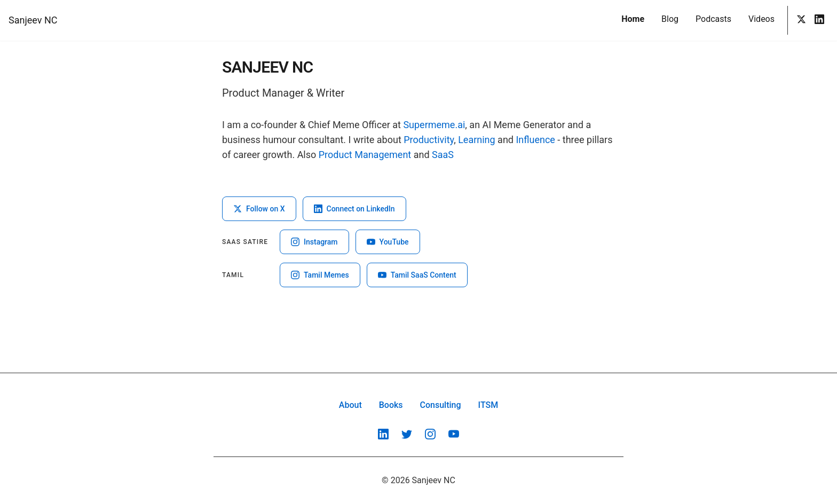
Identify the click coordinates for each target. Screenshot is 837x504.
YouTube (388, 242)
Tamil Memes (320, 275)
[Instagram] (430, 434)
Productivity (429, 140)
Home (633, 19)
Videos (761, 19)
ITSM (488, 405)
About (350, 405)
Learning (477, 140)
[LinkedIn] (819, 20)
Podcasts (713, 19)
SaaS (443, 155)
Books (391, 405)
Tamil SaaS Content (417, 275)
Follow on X (259, 209)
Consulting (441, 405)
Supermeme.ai (434, 125)
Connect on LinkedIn (354, 209)
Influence (535, 140)
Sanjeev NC (33, 20)
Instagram (314, 242)
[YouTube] (454, 434)
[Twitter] (801, 20)
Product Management (365, 155)
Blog (670, 19)
